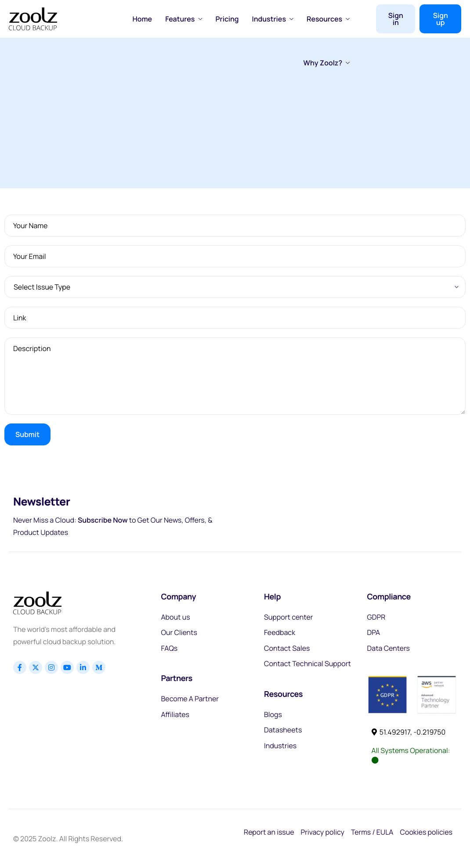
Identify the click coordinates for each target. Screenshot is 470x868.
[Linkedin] (83, 667)
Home (143, 19)
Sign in (396, 19)
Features (184, 19)
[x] (36, 667)
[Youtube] (67, 667)
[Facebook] (20, 667)
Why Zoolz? (327, 63)
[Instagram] (51, 667)
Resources (328, 19)
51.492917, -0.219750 (409, 732)
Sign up (441, 19)
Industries (273, 19)
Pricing (227, 19)
